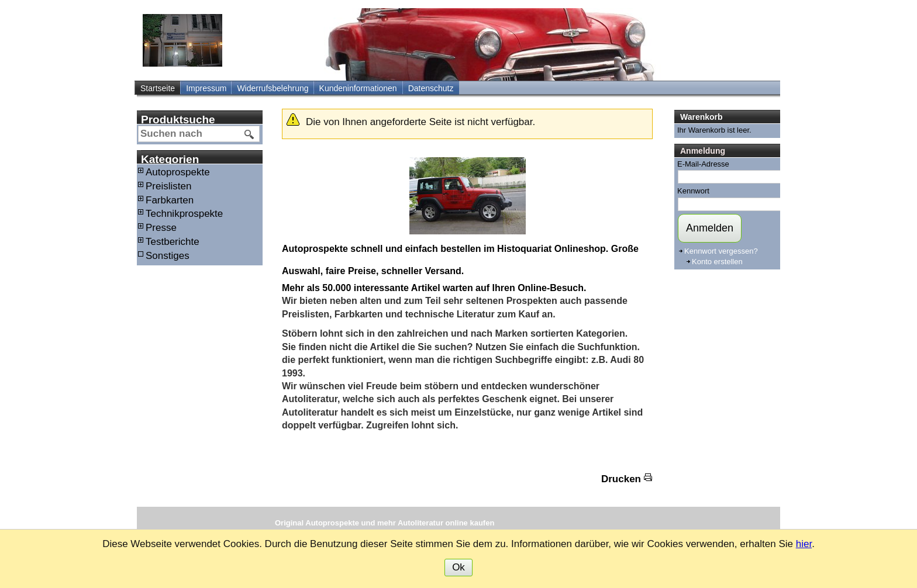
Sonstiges (168, 256)
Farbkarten (170, 200)
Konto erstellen (717, 262)
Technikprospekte (184, 214)
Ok (458, 567)
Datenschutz (431, 88)
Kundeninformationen (358, 88)
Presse (161, 228)
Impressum (206, 88)
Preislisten (168, 186)
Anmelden (710, 228)
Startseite (158, 88)
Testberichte (173, 242)
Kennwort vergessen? (721, 251)
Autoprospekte (178, 172)
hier (804, 544)
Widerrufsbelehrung (273, 88)
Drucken (621, 479)
